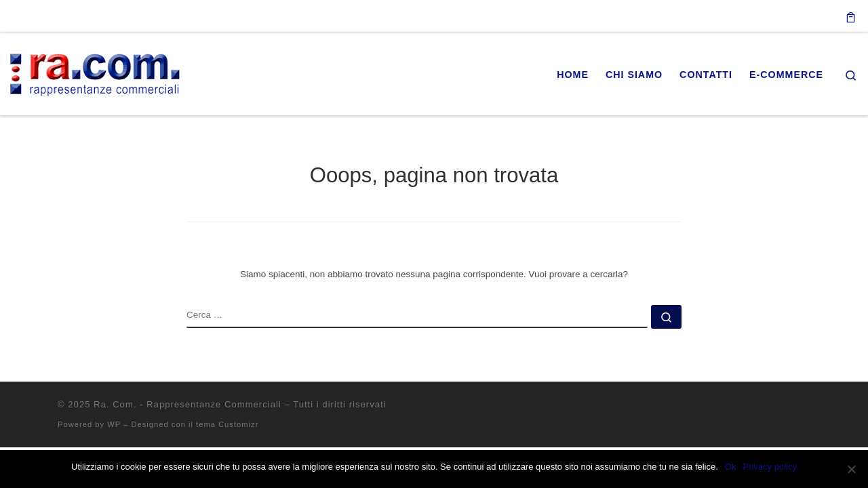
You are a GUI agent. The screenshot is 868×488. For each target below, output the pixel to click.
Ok (731, 467)
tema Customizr (227, 424)
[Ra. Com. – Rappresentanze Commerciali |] (95, 72)
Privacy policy (769, 467)
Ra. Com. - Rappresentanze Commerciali (188, 404)
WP (114, 424)
